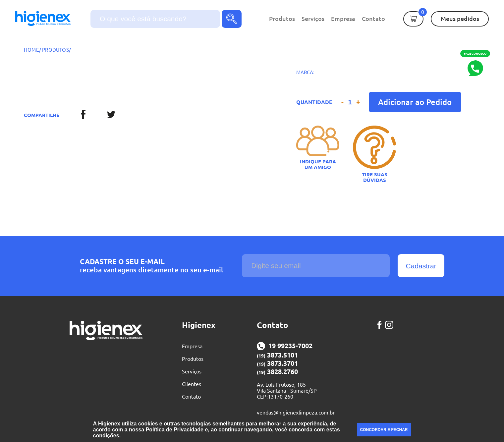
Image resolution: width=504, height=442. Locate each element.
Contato (373, 19)
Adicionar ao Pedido (415, 102)
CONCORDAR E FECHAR (384, 430)
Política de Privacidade (175, 430)
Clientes (192, 384)
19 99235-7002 (285, 346)
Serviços (313, 19)
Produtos (282, 19)
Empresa (343, 19)
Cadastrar (421, 266)
